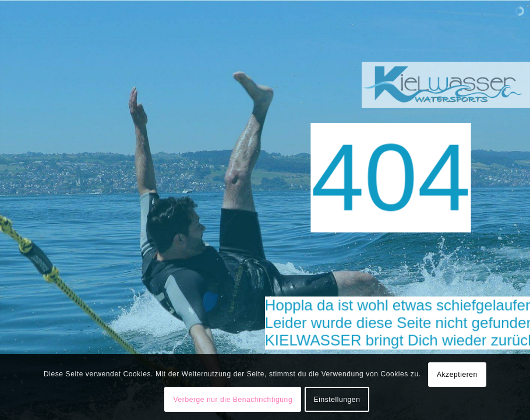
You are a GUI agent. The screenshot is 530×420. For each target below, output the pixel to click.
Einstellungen (337, 400)
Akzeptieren (457, 375)
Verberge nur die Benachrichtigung (233, 400)
